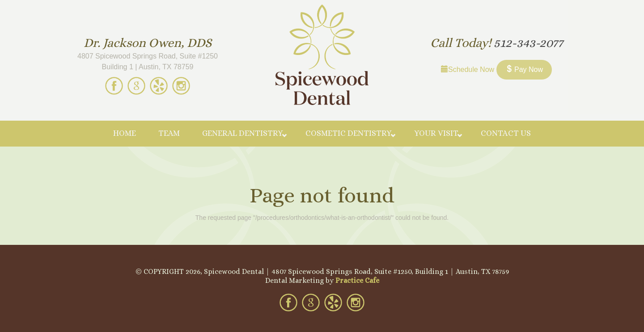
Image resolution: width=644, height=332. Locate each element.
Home (125, 133)
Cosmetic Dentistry (349, 133)
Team (169, 133)
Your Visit (436, 133)
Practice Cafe (357, 280)
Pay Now (524, 69)
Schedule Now (468, 69)
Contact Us (506, 133)
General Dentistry (243, 133)
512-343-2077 (528, 43)
